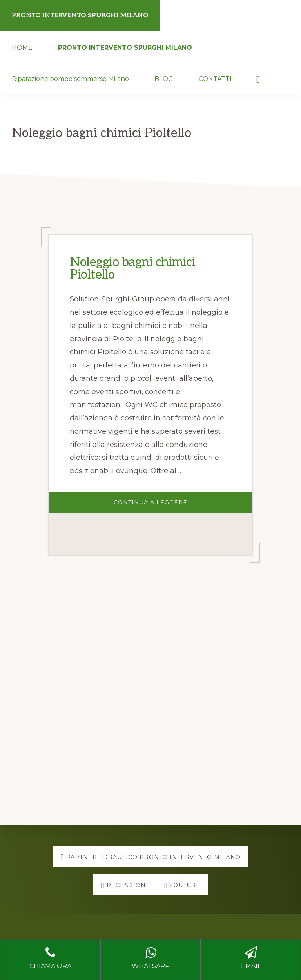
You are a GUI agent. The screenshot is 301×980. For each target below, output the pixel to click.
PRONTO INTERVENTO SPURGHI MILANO (80, 15)
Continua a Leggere (176, 506)
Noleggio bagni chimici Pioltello (132, 268)
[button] (258, 78)
